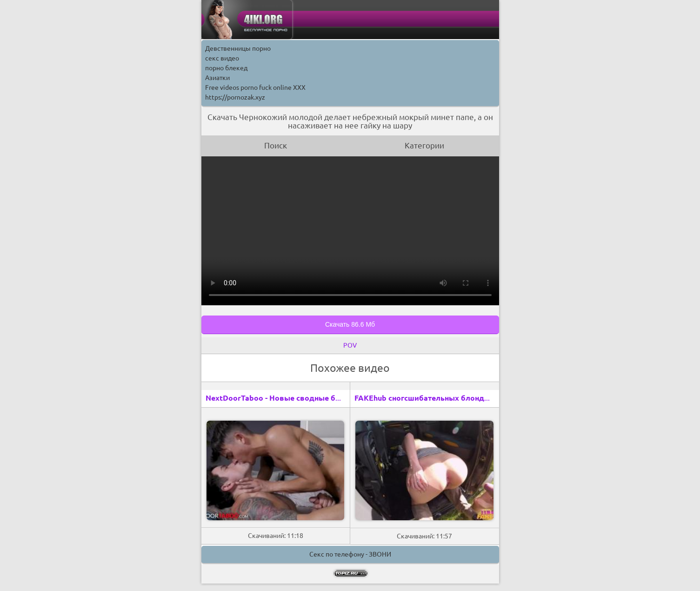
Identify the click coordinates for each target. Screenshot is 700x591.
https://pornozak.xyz (235, 97)
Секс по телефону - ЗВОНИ (350, 554)
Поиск (276, 145)
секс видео (222, 58)
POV (350, 345)
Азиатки (217, 78)
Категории (424, 145)
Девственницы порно (238, 48)
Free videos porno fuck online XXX (255, 87)
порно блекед (226, 68)
